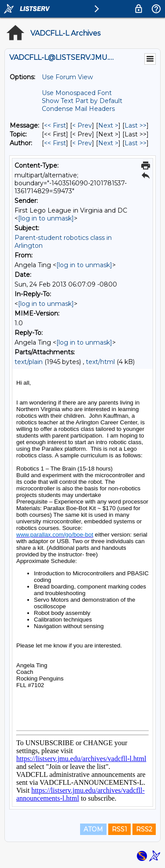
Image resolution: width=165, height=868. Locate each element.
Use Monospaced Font (77, 93)
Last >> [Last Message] (136, 125)
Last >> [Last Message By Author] (136, 143)
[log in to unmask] (46, 218)
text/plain (29, 362)
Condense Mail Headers (78, 109)
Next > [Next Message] (108, 125)
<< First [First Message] (55, 125)
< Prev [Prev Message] (82, 125)
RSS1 (119, 829)
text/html (100, 362)
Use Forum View (67, 77)
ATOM (93, 829)
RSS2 (144, 829)
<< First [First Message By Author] (55, 143)
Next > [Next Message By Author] (108, 143)
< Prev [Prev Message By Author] (82, 143)
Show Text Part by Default (82, 101)
